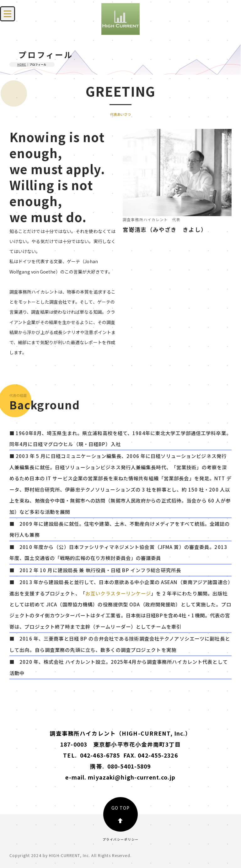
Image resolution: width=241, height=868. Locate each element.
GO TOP (121, 814)
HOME (22, 64)
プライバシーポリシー (121, 839)
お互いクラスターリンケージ (118, 593)
